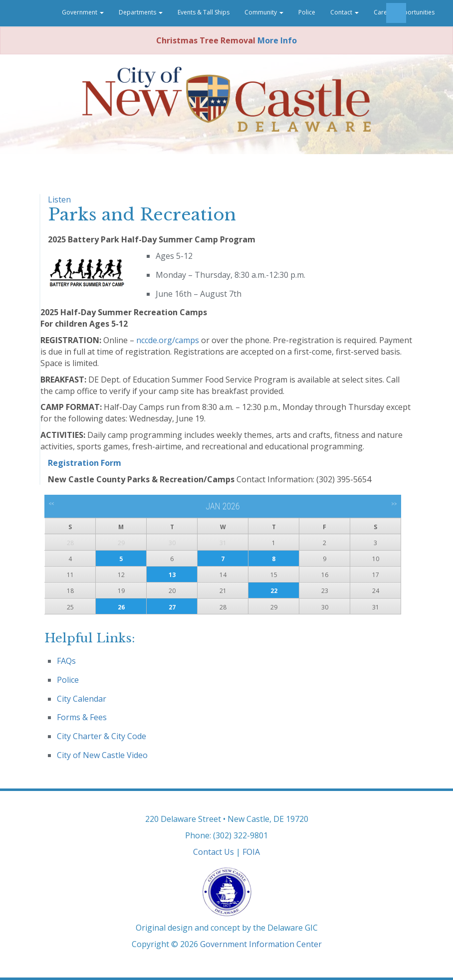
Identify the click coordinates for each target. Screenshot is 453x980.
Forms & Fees (82, 717)
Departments (141, 12)
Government (83, 12)
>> (394, 504)
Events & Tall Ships (204, 12)
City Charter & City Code (102, 736)
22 (274, 591)
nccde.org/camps (168, 340)
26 (121, 607)
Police (307, 12)
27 (172, 607)
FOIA (251, 852)
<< (52, 504)
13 (172, 575)
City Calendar (82, 699)
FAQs (66, 661)
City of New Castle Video (102, 755)
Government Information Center (261, 944)
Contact (344, 12)
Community (264, 12)
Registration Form (85, 463)
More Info (277, 40)
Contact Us (214, 852)
